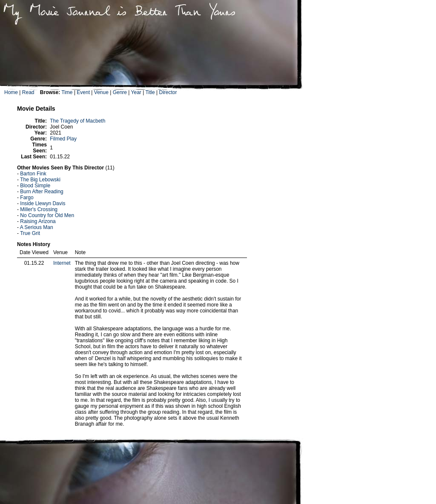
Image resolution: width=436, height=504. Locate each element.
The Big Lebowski (40, 180)
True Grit (30, 233)
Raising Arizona (38, 221)
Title (150, 92)
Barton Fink (33, 174)
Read (28, 92)
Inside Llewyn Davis (43, 203)
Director (168, 92)
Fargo (27, 198)
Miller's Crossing (39, 209)
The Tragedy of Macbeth (77, 121)
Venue (101, 92)
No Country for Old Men (47, 215)
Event (83, 92)
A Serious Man (37, 227)
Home (11, 92)
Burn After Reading (42, 192)
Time (67, 92)
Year (136, 92)
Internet (62, 263)
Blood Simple (35, 186)
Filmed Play (63, 139)
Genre (120, 92)
